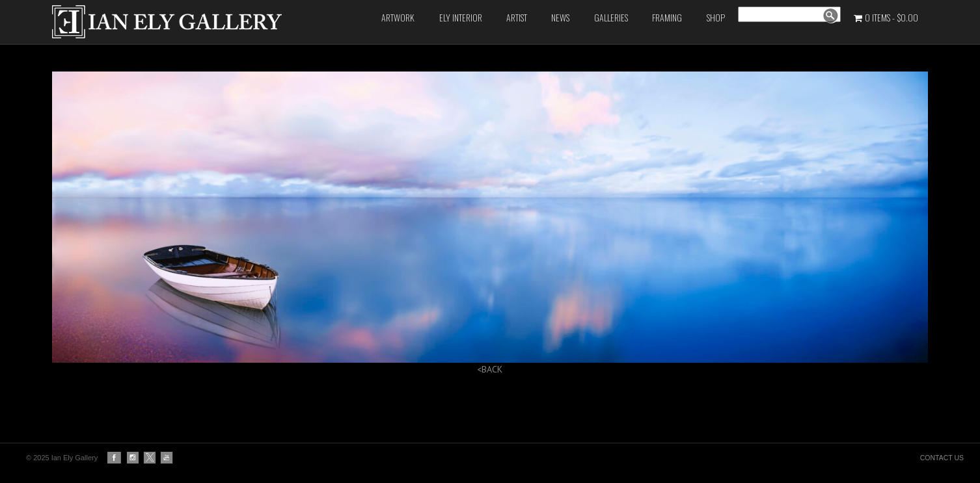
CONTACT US (942, 458)
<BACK (490, 369)
